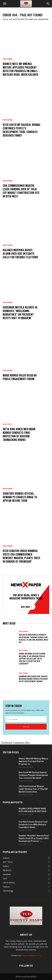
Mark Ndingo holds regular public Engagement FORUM (20, 377)
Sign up (26, 727)
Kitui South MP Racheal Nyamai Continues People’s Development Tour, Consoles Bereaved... (33, 775)
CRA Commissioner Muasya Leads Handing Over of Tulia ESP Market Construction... (33, 789)
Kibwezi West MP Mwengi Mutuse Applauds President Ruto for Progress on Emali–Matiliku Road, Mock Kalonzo (21, 69)
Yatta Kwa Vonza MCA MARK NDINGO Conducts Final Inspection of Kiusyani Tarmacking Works (19, 434)
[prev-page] (4, 692)
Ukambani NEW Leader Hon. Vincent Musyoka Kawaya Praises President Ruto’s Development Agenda (33, 679)
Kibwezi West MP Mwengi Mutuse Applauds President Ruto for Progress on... (33, 761)
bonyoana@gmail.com (31, 955)
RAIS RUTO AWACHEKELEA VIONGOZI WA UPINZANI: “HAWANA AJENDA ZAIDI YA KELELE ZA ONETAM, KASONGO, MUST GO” (34, 638)
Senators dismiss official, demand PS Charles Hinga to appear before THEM (20, 497)
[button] (5, 4)
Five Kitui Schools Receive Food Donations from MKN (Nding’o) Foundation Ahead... (33, 825)
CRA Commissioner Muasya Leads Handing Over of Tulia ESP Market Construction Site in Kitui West (21, 191)
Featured (8, 59)
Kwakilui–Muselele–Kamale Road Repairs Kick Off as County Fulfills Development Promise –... (34, 838)
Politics (7, 424)
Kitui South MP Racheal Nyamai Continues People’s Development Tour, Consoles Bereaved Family (21, 130)
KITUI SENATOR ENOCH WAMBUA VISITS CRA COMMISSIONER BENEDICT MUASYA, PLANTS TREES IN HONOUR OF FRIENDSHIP (21, 556)
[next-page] (9, 692)
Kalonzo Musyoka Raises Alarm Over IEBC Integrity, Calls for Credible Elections (20, 254)
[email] (26, 719)
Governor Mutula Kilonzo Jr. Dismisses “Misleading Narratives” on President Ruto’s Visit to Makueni (20, 313)
